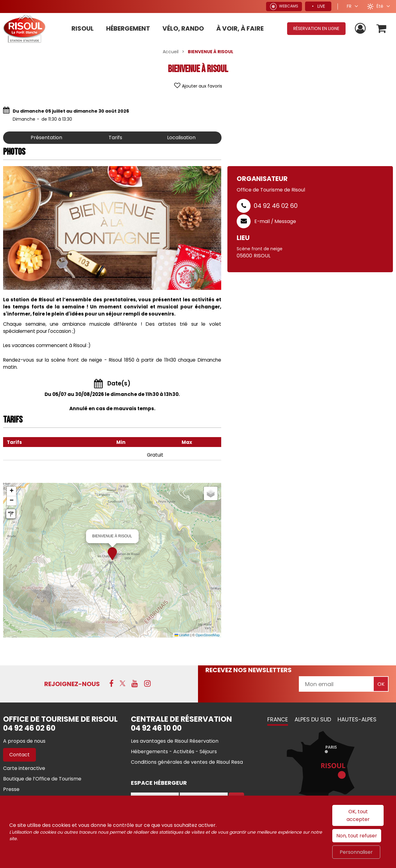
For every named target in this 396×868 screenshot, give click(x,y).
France (278, 719)
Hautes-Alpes (357, 719)
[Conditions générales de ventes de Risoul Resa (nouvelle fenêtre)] (187, 762)
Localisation (181, 138)
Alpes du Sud (313, 719)
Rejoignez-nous (72, 684)
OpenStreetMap (208, 635)
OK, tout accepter (358, 815)
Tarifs (115, 138)
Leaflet (182, 635)
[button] (382, 29)
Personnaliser (356, 852)
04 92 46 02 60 (276, 206)
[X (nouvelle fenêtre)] (123, 683)
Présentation (46, 138)
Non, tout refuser (357, 836)
